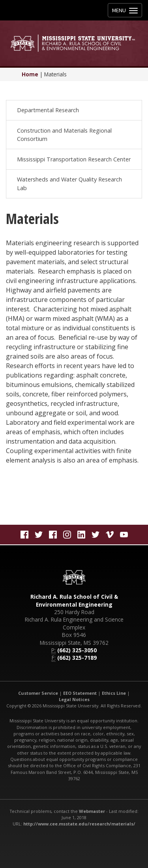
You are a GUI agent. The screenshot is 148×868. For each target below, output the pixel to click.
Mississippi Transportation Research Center (74, 159)
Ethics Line (114, 693)
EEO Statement (80, 693)
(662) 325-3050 (77, 650)
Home (30, 74)
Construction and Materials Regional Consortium (64, 135)
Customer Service (38, 693)
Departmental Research (48, 110)
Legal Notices (74, 699)
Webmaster (92, 811)
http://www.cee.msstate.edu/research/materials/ (79, 824)
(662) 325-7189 (77, 658)
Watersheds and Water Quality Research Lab (69, 184)
